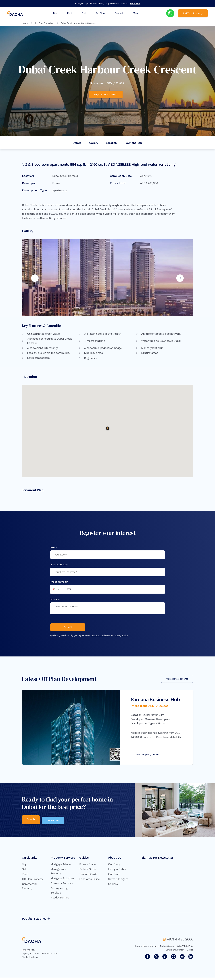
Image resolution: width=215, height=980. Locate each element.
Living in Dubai (117, 872)
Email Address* (59, 565)
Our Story (114, 867)
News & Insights (118, 881)
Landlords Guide (90, 881)
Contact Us (55, 822)
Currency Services (62, 886)
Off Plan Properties (44, 23)
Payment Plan (133, 143)
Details (77, 143)
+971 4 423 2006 (180, 942)
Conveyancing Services (59, 893)
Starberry (34, 960)
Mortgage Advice (61, 867)
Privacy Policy (121, 638)
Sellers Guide (88, 872)
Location (111, 143)
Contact (119, 13)
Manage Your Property (58, 874)
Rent (70, 13)
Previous (35, 278)
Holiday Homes (60, 900)
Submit (68, 629)
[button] (108, 429)
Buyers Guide (87, 867)
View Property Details (147, 757)
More (136, 13)
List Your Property (193, 13)
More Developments (177, 681)
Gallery (94, 143)
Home (25, 23)
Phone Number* (59, 582)
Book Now (135, 3)
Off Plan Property (32, 881)
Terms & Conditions (100, 638)
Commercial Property (29, 889)
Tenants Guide (88, 876)
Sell (84, 13)
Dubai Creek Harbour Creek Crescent (78, 23)
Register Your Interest (106, 94)
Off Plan (100, 13)
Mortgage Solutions (63, 881)
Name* (54, 547)
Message (55, 599)
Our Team (114, 876)
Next (180, 278)
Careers (113, 886)
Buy (55, 13)
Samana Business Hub (155, 702)
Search (31, 822)
